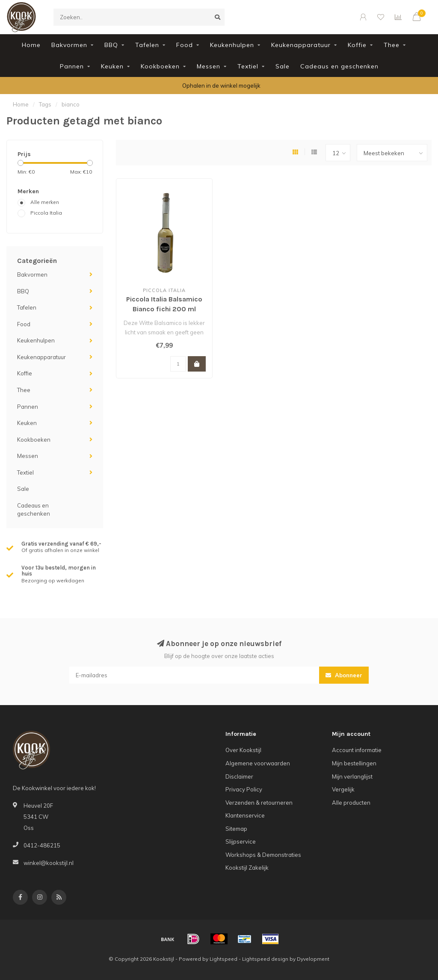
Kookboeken (160, 66)
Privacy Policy (244, 789)
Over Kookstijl (243, 750)
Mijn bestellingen (354, 763)
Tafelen (147, 45)
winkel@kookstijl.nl (49, 863)
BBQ (111, 45)
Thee (392, 45)
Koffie (357, 45)
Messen (209, 66)
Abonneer (344, 675)
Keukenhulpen (232, 45)
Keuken (112, 66)
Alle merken (45, 202)
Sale (283, 66)
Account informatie (357, 750)
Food (185, 45)
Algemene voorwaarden (258, 763)
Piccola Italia (46, 213)
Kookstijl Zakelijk (247, 868)
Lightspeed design (265, 959)
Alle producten (351, 803)
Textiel (248, 66)
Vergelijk (343, 789)
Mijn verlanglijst (352, 776)
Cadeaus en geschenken (339, 66)
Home (31, 45)
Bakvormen (69, 45)
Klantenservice (245, 815)
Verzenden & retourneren (259, 803)
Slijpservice (241, 841)
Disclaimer (239, 776)
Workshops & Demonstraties (263, 855)
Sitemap (236, 829)
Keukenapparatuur (301, 45)
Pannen (72, 66)
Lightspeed (223, 959)
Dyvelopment (313, 959)
